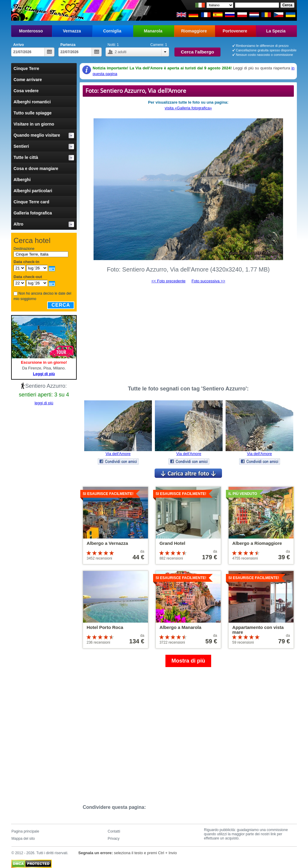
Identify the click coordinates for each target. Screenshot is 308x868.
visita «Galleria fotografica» (188, 108)
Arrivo (18, 45)
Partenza (68, 45)
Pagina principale (25, 831)
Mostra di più (188, 661)
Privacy (114, 839)
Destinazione (24, 249)
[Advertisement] (188, 332)
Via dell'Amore (118, 454)
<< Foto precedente (168, 281)
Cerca (61, 305)
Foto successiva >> (208, 281)
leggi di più (44, 403)
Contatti (114, 831)
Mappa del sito (23, 839)
